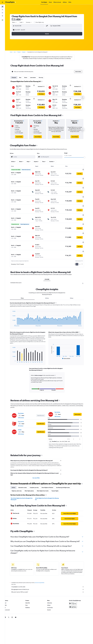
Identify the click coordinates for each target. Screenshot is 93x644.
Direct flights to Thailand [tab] (49, 473)
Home (13, 52)
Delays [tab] (74, 284)
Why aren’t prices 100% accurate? (50, 578)
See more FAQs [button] (38, 463)
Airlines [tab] (49, 284)
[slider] (87, 157)
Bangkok (26, 52)
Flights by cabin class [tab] (19, 476)
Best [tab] (22, 78)
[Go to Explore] (2, 16)
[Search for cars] (2, 13)
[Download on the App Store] (75, 592)
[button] (2, 2)
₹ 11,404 (18, 19)
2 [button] (82, 250)
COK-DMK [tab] (49, 265)
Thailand (21, 52)
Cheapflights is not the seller (50, 572)
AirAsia (22, 415)
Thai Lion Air (23, 407)
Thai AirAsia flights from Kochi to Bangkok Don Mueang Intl (24, 484)
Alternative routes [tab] (25, 473)
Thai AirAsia (23, 399)
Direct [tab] (28, 78)
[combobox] (17, 22)
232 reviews (23, 420)
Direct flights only (42, 22)
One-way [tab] (43, 78)
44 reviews (23, 411)
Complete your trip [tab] (36, 473)
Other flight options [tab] (31, 476)
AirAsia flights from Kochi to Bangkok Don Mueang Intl (49, 484)
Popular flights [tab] (57, 476)
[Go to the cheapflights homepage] (11, 2)
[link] (21, 137)
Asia (17, 52)
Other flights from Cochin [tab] (45, 476)
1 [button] (79, 250)
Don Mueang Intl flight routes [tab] (65, 473)
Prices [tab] (24, 284)
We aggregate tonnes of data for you (50, 575)
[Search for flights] (2, 7)
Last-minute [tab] (35, 78)
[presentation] (24, 19)
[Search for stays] (2, 10)
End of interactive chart (14, 311)
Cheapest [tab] (16, 78)
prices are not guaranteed (42, 568)
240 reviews (23, 403)
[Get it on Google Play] (75, 589)
